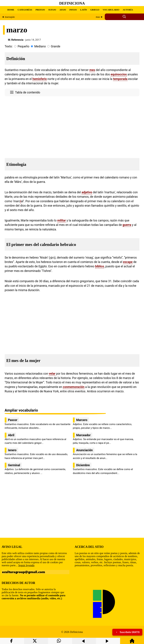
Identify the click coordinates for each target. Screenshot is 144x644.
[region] (72, 126)
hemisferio (40, 79)
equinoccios (119, 74)
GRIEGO (95, 10)
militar (62, 220)
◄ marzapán (8, 17)
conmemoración (74, 387)
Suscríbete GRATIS (127, 632)
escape (128, 262)
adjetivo (87, 192)
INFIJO (73, 10)
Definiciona (72, 3)
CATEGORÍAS (25, 10)
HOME (11, 10)
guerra (127, 225)
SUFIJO (52, 10)
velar (52, 374)
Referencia (17, 40)
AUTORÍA (128, 10)
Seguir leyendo (26, 565)
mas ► (99, 17)
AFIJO (63, 10)
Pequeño (23, 46)
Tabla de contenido (28, 92)
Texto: (9, 46)
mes (92, 70)
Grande (56, 46)
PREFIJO (40, 10)
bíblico (100, 266)
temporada (120, 79)
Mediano (40, 46)
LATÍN (84, 10)
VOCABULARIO (111, 10)
